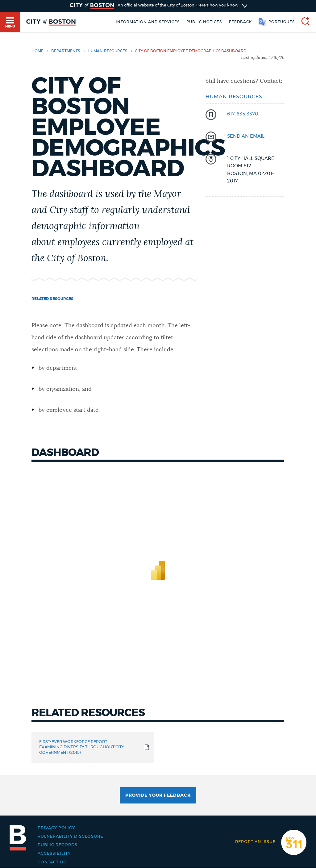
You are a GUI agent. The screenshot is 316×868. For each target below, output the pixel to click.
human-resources (107, 51)
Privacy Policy (56, 828)
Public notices (204, 22)
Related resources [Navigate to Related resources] (52, 299)
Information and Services (148, 22)
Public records (58, 845)
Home (37, 51)
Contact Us (52, 862)
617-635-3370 (243, 114)
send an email (246, 136)
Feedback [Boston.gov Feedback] (240, 22)
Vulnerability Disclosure (70, 837)
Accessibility (54, 853)
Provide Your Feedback (158, 795)
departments (66, 51)
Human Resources (234, 97)
